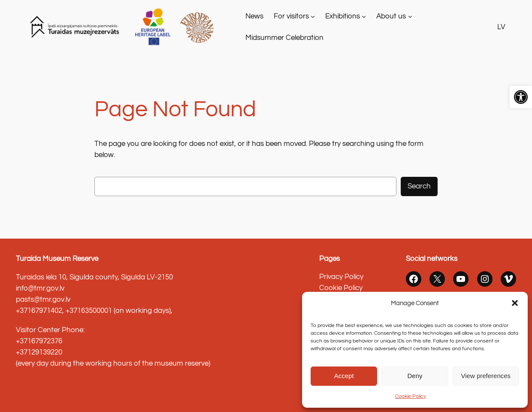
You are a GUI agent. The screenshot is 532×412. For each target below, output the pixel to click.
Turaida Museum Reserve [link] (57, 259)
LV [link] (501, 27)
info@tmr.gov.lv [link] (40, 288)
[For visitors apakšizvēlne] (313, 16)
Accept (344, 376)
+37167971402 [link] (39, 311)
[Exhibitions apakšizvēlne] (364, 16)
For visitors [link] (291, 16)
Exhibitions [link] (343, 16)
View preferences (486, 376)
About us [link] (391, 16)
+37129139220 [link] (39, 352)
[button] (515, 303)
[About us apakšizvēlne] (410, 16)
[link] (521, 97)
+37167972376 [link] (39, 341)
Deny (415, 376)
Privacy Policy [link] (341, 277)
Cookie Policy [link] (411, 396)
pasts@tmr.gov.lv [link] (43, 300)
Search (419, 186)
